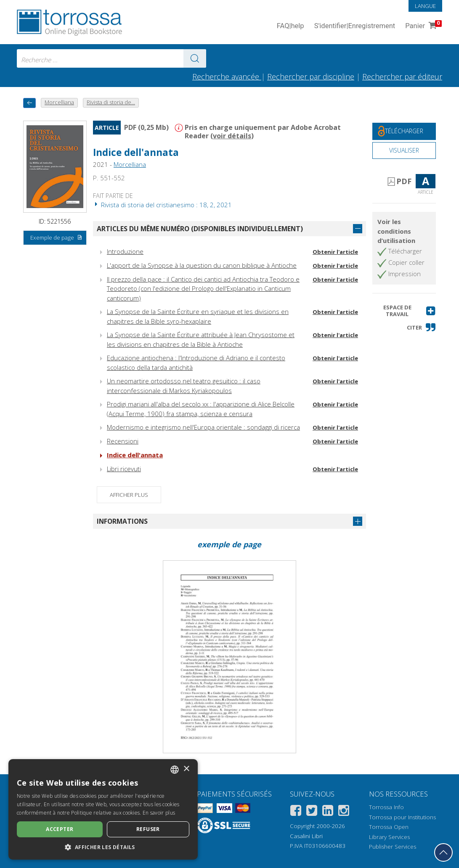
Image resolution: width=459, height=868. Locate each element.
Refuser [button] (148, 829)
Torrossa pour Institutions (402, 817)
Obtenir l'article (335, 252)
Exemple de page (56, 238)
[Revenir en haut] (443, 852)
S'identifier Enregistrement (355, 26)
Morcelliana (130, 164)
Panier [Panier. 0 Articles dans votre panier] (423, 26)
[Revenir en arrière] (29, 103)
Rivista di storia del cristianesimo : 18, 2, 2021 (162, 205)
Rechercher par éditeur (402, 77)
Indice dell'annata (136, 152)
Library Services (389, 837)
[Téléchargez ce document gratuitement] (404, 131)
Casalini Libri (306, 836)
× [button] (186, 769)
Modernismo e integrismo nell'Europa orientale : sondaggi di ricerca (203, 427)
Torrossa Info (386, 807)
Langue (425, 6)
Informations (122, 521)
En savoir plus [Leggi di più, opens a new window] (159, 813)
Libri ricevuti (124, 469)
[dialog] (103, 809)
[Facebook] (296, 812)
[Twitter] (312, 812)
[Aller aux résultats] (195, 58)
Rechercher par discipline (311, 77)
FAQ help (291, 26)
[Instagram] (344, 812)
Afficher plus (129, 495)
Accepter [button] (60, 829)
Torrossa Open (389, 827)
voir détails (232, 136)
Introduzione (125, 251)
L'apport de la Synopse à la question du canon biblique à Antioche (202, 265)
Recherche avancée (227, 77)
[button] (404, 311)
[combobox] (111, 58)
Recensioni (123, 441)
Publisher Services (393, 847)
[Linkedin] (328, 812)
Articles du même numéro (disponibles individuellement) (200, 229)
